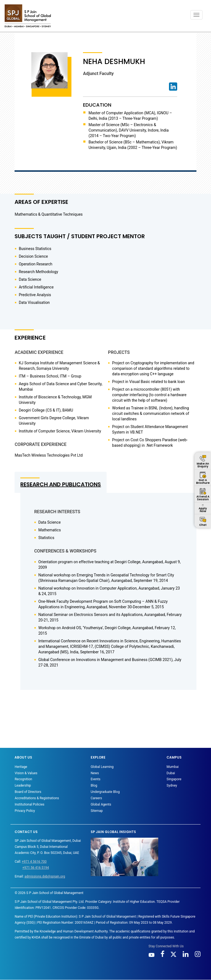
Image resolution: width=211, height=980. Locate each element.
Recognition (23, 779)
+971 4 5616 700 (34, 862)
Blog (94, 785)
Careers (96, 798)
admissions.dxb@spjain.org (45, 876)
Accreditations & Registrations (37, 798)
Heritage (21, 767)
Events (96, 779)
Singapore (174, 779)
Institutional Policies (29, 804)
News (95, 773)
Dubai (171, 773)
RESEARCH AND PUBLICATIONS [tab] (61, 484)
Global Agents (101, 804)
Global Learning (102, 767)
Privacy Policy (25, 811)
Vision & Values (26, 773)
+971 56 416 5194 (36, 868)
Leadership (23, 785)
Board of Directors (28, 792)
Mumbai (173, 767)
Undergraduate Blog (105, 792)
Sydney (172, 785)
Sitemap (97, 811)
